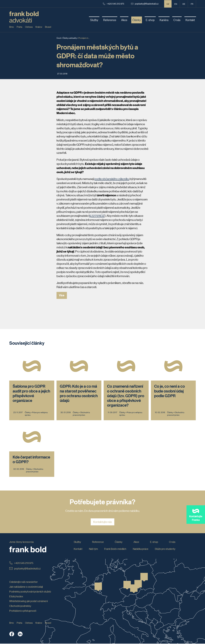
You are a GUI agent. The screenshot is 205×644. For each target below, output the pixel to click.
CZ (168, 4)
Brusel (48, 27)
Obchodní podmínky (20, 606)
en (176, 4)
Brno (12, 27)
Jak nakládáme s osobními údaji (26, 587)
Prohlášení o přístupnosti (23, 611)
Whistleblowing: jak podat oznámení (28, 602)
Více (62, 295)
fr (192, 4)
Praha (19, 27)
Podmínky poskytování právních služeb (30, 592)
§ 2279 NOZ (97, 216)
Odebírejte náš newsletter (23, 582)
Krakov (39, 27)
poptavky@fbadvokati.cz (145, 4)
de (184, 4)
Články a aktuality (70, 38)
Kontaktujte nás (103, 522)
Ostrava (29, 27)
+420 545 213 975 (113, 4)
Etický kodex (16, 597)
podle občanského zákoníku (112, 179)
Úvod (59, 38)
